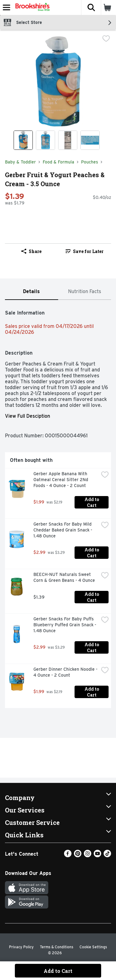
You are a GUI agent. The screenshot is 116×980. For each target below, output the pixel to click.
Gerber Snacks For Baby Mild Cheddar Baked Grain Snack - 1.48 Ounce (63, 530)
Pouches (90, 162)
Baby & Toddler (20, 162)
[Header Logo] (31, 7)
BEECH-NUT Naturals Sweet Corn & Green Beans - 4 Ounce (64, 577)
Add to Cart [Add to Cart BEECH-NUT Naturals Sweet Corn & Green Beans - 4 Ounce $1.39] (92, 597)
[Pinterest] (78, 856)
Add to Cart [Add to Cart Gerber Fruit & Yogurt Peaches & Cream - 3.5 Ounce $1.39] (58, 971)
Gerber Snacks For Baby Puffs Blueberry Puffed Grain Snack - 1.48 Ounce (65, 625)
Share (31, 251)
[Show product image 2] (45, 140)
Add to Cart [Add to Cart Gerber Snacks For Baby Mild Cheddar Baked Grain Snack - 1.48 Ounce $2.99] (92, 553)
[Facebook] (68, 856)
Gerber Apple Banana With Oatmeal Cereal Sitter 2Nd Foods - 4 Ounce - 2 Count (61, 480)
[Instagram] (88, 856)
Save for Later (85, 251)
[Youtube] (97, 856)
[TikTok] (107, 856)
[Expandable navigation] (6, 7)
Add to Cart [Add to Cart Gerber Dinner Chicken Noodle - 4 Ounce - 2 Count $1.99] (92, 692)
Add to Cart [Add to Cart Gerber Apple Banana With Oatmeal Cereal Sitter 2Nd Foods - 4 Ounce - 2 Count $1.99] (92, 502)
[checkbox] (106, 39)
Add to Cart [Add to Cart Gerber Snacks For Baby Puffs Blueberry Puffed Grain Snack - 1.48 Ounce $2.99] (92, 647)
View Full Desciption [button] (28, 416)
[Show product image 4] (90, 140)
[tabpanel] (58, 506)
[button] (91, 7)
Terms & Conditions (57, 947)
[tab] (32, 292)
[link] (85, 251)
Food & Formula (58, 162)
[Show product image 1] (23, 140)
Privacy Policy (21, 947)
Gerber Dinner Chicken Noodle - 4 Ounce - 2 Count (66, 672)
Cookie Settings (93, 947)
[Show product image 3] (68, 140)
